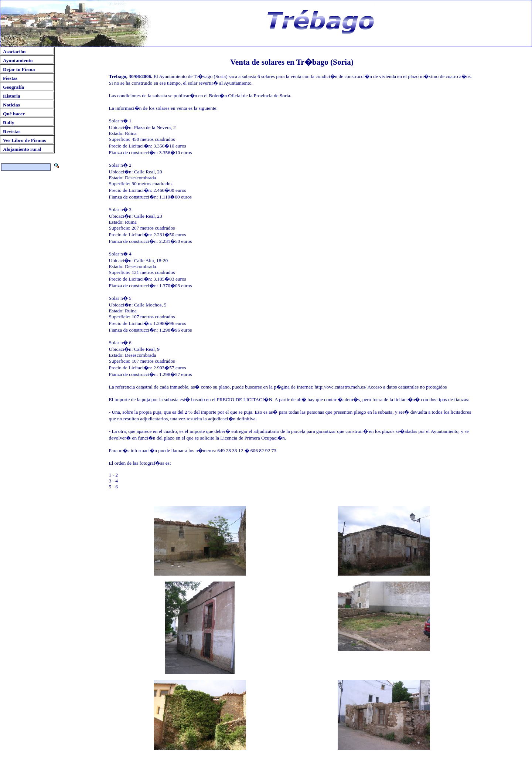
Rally (8, 123)
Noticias (11, 105)
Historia (12, 96)
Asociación (14, 52)
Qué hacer (14, 114)
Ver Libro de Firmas (24, 140)
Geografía (13, 87)
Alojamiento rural (22, 149)
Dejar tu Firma (19, 69)
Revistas (12, 131)
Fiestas (10, 78)
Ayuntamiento (18, 60)
